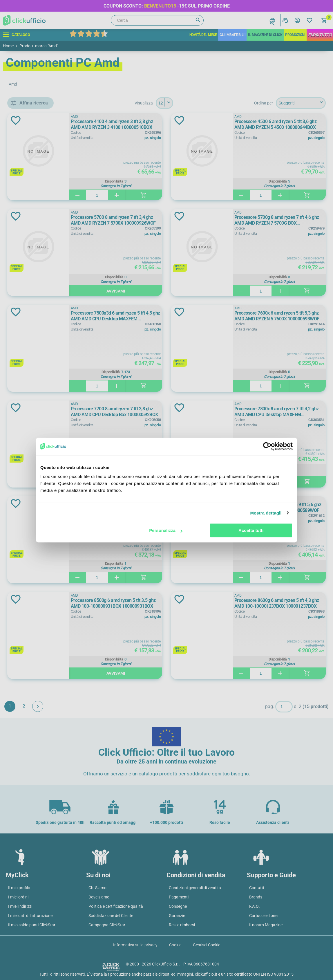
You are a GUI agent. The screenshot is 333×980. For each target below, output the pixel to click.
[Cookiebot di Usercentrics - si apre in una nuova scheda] (267, 446)
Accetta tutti (251, 530)
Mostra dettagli (266, 513)
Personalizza (166, 530)
